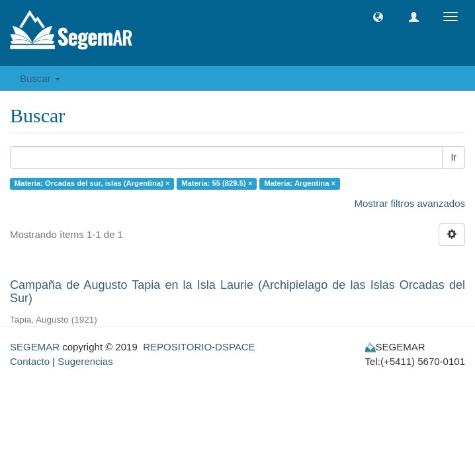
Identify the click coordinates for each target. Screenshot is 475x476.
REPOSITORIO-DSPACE (199, 347)
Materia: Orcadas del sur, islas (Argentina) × (92, 183)
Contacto (30, 361)
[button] (378, 17)
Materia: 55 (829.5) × (217, 183)
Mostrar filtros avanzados (410, 203)
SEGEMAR (35, 347)
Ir (453, 157)
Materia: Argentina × (300, 183)
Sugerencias (85, 361)
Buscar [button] (40, 78)
